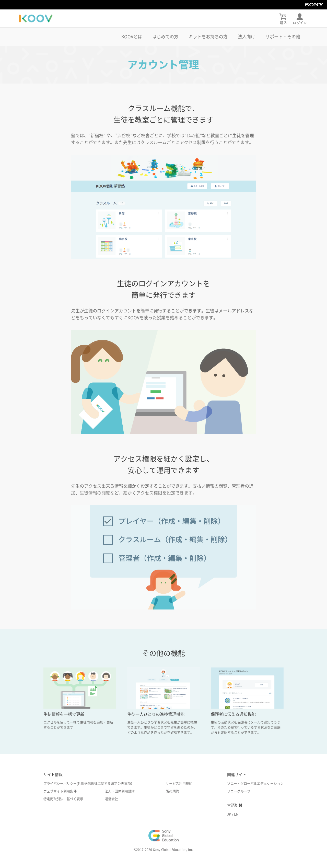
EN (236, 814)
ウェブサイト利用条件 (60, 791)
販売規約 (172, 791)
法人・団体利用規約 (120, 791)
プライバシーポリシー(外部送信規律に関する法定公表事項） (89, 784)
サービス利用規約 (179, 784)
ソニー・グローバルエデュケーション (255, 784)
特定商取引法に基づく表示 (63, 799)
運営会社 (111, 799)
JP (229, 814)
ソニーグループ (239, 791)
